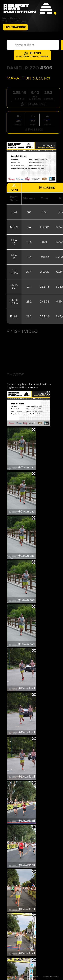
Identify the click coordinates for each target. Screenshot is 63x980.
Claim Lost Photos (14, 22)
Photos (15, 375)
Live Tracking (15, 27)
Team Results (11, 18)
